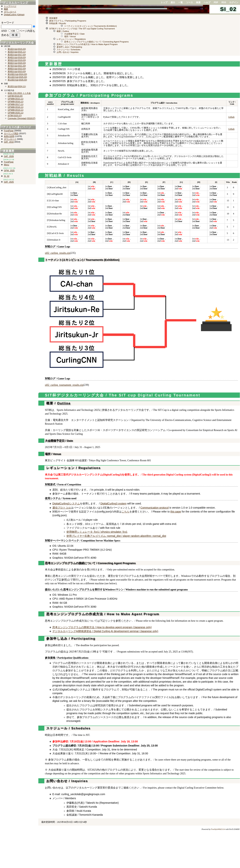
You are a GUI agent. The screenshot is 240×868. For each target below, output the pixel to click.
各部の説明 (9, 136)
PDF (216, 2)
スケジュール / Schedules (69, 50)
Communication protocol (155, 508)
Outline (64, 403)
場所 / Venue (70, 36)
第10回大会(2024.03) (17, 74)
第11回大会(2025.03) (17, 77)
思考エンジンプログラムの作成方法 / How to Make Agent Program (87, 44)
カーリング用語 (11, 133)
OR (13, 31)
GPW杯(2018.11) (16, 107)
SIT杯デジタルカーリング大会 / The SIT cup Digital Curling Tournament (82, 29)
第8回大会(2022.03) (17, 69)
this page (176, 512)
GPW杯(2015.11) (16, 99)
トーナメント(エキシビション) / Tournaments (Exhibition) (90, 26)
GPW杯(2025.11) (16, 113)
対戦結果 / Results (58, 23)
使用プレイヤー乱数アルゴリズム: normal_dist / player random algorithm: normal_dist (116, 536)
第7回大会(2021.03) (17, 66)
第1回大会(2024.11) (17, 86)
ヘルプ (207, 2)
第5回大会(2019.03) (17, 60)
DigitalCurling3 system (113, 504)
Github (231, 117)
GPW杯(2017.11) (16, 104)
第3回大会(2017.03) (17, 55)
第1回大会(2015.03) (17, 49)
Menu (7, 165)
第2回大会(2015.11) (17, 52)
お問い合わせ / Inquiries (68, 52)
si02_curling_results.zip (57, 253)
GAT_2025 (9, 182)
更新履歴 (53, 18)
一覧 (181, 2)
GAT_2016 (9, 142)
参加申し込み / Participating (69, 47)
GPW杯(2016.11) (16, 101)
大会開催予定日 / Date (74, 34)
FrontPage (9, 131)
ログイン (234, 2)
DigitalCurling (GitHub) (14, 15)
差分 (173, 2)
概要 (6, 9)
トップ (164, 2)
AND (4, 31)
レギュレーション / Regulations (71, 39)
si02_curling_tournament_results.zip (64, 385)
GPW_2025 (9, 170)
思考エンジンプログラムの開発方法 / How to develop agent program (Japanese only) (102, 627)
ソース (189, 2)
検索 (198, 2)
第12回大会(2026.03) (17, 80)
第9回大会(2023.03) (17, 71)
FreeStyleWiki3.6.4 (218, 829)
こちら (126, 512)
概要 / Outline (63, 31)
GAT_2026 (9, 156)
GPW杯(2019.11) (16, 110)
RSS (224, 2)
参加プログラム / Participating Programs (68, 21)
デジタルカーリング (16, 3)
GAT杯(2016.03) (15, 96)
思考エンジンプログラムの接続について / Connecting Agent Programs (96, 42)
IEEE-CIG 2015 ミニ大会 (19, 93)
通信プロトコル (62, 508)
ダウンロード (10, 12)
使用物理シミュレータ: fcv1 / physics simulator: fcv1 (97, 532)
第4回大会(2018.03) (17, 57)
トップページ (10, 6)
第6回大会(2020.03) (17, 63)
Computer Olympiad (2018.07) (22, 118)
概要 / (51, 403)
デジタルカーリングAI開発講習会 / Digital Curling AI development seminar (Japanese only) (105, 631)
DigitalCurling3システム (66, 504)
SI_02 (228, 9)
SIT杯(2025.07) (15, 116)
